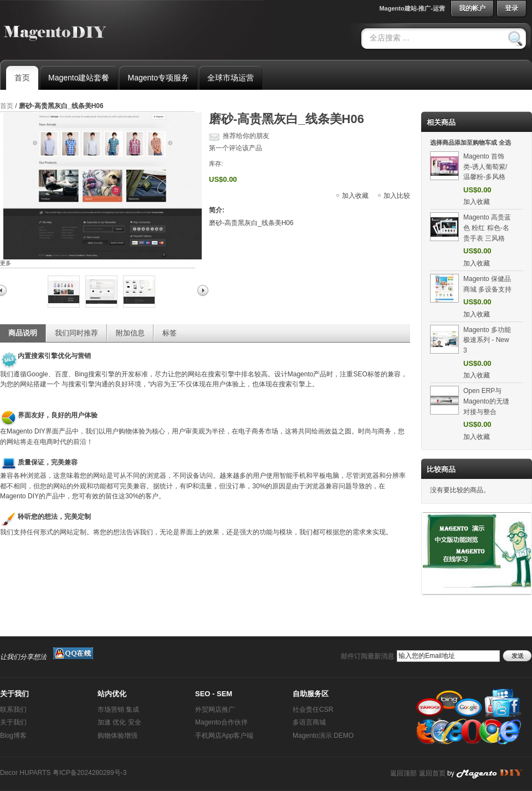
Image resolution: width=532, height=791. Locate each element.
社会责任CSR (313, 710)
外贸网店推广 (215, 710)
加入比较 (397, 196)
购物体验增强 (117, 736)
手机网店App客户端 (224, 736)
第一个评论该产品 (236, 148)
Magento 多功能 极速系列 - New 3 (487, 340)
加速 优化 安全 (119, 722)
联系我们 (13, 710)
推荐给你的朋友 (246, 136)
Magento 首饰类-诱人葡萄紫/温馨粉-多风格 (485, 167)
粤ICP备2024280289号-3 (89, 773)
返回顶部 (403, 773)
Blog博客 (13, 736)
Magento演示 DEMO (323, 736)
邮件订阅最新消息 (367, 656)
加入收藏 (355, 196)
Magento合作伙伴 (221, 722)
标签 (170, 333)
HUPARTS (35, 773)
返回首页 (432, 773)
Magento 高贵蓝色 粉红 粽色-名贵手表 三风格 (487, 228)
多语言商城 (309, 722)
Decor (9, 773)
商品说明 (23, 333)
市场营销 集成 (118, 710)
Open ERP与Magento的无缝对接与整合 (486, 401)
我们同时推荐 (76, 333)
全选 (505, 142)
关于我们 (13, 722)
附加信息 (130, 333)
